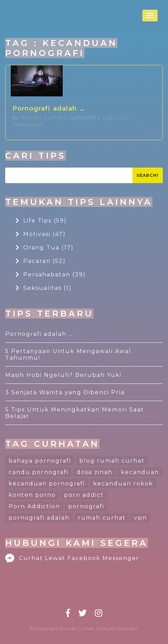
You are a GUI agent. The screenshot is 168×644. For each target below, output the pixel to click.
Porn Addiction (34, 506)
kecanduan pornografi (47, 484)
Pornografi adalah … (49, 108)
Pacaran (41, 261)
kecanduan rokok (123, 484)
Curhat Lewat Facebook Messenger (72, 558)
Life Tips (114, 117)
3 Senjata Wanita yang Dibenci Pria (65, 392)
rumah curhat (102, 518)
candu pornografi (38, 472)
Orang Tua (45, 248)
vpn (140, 518)
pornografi (86, 506)
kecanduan (140, 472)
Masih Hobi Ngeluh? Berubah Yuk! (63, 375)
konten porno (32, 495)
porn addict (84, 495)
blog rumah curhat (112, 461)
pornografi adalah (39, 518)
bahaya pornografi (40, 461)
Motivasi (41, 234)
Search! (148, 175)
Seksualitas (28, 124)
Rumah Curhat (42, 117)
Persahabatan (51, 274)
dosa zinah (95, 472)
